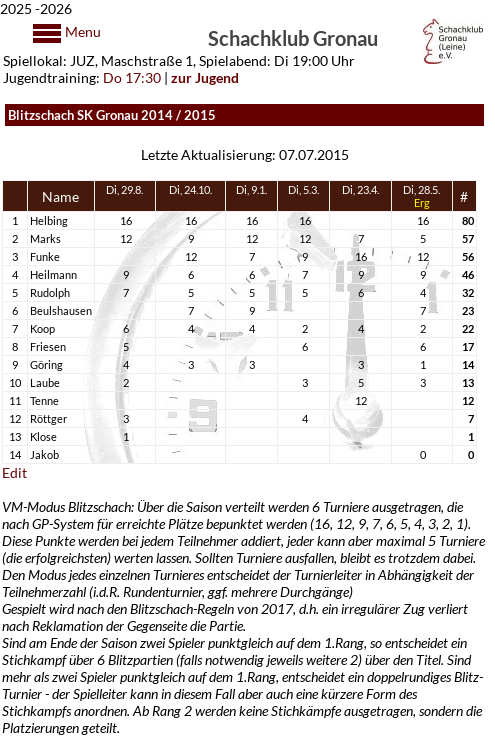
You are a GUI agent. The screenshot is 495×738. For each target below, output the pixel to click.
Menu (81, 31)
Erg (422, 202)
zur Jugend (205, 77)
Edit (14, 472)
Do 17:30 (132, 77)
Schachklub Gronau (293, 37)
